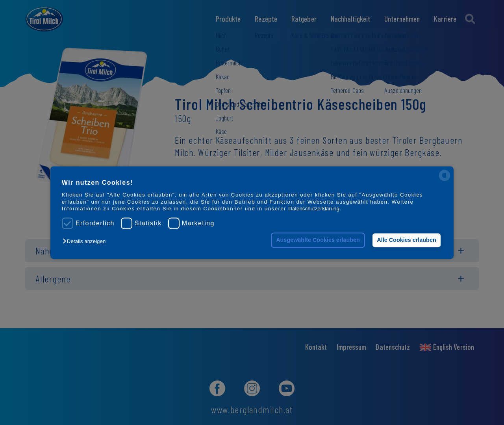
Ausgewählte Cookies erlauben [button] (318, 240)
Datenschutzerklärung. (314, 209)
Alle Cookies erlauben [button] (406, 240)
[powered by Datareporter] (445, 180)
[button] (86, 242)
